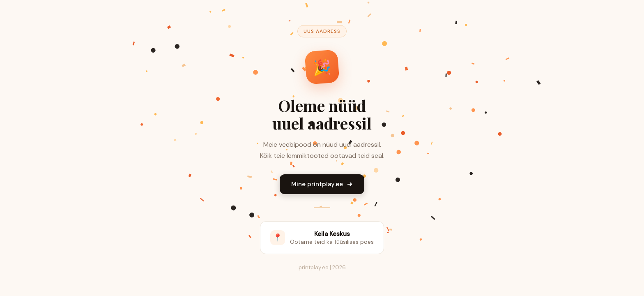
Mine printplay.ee (322, 184)
